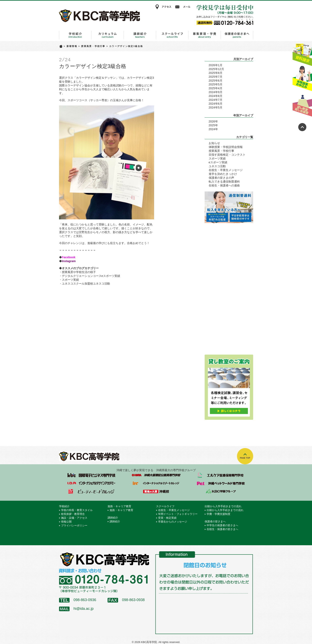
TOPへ (245, 456)
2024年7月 (216, 100)
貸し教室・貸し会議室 (302, 104)
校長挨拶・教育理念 (73, 514)
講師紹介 (140, 35)
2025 (212, 125)
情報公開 (66, 522)
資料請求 (302, 53)
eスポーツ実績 (218, 162)
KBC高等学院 (99, 16)
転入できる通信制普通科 (224, 182)
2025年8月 (216, 73)
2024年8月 (216, 96)
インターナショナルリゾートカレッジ (156, 483)
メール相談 (183, 7)
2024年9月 (216, 92)
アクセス (163, 7)
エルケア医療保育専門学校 (221, 475)
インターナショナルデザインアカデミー (91, 483)
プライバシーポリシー (74, 526)
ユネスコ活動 (217, 166)
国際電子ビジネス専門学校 (91, 475)
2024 (212, 129)
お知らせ (214, 143)
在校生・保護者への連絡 (224, 185)
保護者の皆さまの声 (221, 178)
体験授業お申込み (302, 79)
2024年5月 (216, 107)
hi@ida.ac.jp (84, 609)
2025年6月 (216, 81)
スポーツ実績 (70, 280)
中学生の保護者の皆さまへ (222, 525)
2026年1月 (216, 65)
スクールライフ (172, 35)
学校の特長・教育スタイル (77, 510)
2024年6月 (216, 104)
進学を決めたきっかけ (223, 174)
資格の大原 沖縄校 (156, 491)
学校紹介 (75, 35)
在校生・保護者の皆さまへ (222, 529)
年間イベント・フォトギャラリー (178, 514)
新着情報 (72, 46)
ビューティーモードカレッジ (91, 491)
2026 (212, 121)
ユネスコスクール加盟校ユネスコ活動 (86, 284)
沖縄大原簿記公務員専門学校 (156, 475)
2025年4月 (216, 88)
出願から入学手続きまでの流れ (205, 35)
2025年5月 (216, 84)
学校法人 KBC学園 (221, 491)
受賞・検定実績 (167, 518)
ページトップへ (302, 127)
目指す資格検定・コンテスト (227, 155)
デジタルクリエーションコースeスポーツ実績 (91, 276)
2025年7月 (216, 77)
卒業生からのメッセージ (173, 522)
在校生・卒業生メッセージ (226, 170)
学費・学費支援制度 (218, 514)
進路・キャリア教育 (108, 35)
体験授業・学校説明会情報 (226, 147)
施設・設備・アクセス (74, 518)
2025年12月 (216, 69)
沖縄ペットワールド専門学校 (221, 483)
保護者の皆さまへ (237, 35)
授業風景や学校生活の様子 (79, 272)
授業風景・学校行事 (93, 46)
